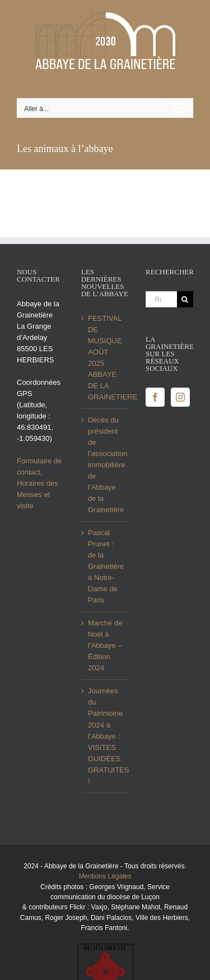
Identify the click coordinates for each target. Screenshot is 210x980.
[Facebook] (155, 397)
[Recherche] (185, 299)
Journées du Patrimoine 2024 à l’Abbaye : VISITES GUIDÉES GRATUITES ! (106, 736)
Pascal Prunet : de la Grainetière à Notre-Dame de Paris (106, 566)
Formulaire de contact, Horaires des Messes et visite (39, 483)
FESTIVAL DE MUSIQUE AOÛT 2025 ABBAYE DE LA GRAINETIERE (106, 358)
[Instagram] (180, 397)
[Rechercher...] (161, 299)
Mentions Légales (105, 876)
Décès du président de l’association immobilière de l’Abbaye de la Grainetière (106, 465)
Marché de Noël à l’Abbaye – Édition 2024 (105, 645)
